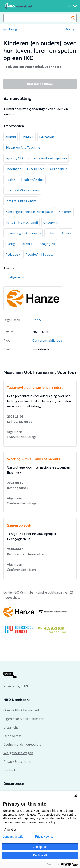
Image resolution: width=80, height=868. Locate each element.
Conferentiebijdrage (47, 340)
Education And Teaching (23, 147)
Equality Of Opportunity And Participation (36, 158)
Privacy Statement (17, 761)
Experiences (36, 169)
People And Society (39, 254)
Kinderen (65, 212)
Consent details (13, 837)
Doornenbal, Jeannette (43, 67)
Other (51, 233)
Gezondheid (59, 169)
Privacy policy (44, 837)
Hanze (37, 320)
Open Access (12, 736)
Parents (26, 244)
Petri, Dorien (13, 67)
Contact (9, 770)
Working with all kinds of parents (33, 459)
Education (47, 137)
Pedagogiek (46, 244)
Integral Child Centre (21, 201)
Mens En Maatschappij (22, 222)
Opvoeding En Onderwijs (23, 233)
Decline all (40, 855)
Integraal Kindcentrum (22, 190)
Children (28, 137)
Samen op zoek (19, 525)
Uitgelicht (11, 727)
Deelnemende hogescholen (23, 744)
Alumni (11, 137)
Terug (13, 29)
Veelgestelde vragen (18, 753)
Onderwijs (51, 222)
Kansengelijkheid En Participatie (29, 212)
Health (10, 180)
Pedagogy (13, 254)
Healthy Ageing (32, 180)
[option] (40, 622)
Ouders (66, 233)
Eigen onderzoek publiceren (24, 719)
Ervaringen (13, 169)
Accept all (40, 847)
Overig (10, 244)
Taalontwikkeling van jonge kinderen (36, 388)
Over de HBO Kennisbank (22, 710)
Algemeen (15, 432)
